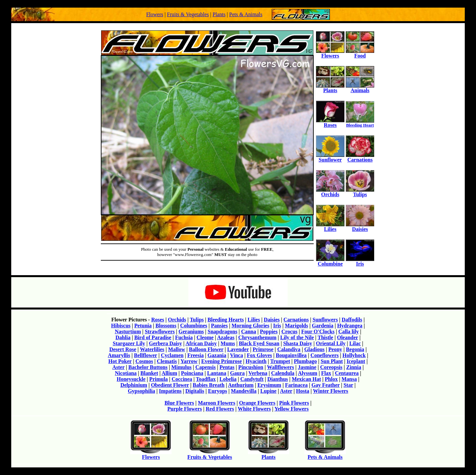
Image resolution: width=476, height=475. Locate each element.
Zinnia (354, 367)
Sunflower (330, 157)
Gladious (314, 349)
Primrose (263, 349)
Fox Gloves (259, 355)
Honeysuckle (131, 379)
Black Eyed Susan (259, 343)
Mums (228, 343)
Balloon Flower (206, 349)
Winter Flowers (331, 391)
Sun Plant (332, 361)
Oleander (347, 337)
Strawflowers (160, 331)
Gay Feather (325, 385)
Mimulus (181, 367)
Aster (119, 367)
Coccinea (182, 379)
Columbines (194, 326)
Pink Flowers (294, 403)
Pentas (227, 367)
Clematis (167, 361)
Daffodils (352, 320)
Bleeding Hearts (226, 320)
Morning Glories (250, 326)
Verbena (258, 373)
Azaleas (226, 337)
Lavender (238, 349)
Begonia (355, 349)
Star (348, 385)
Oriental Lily (331, 343)
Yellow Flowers (292, 409)
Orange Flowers (257, 403)
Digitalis (195, 391)
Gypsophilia (142, 391)
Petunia (143, 326)
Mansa (349, 379)
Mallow (177, 349)
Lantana (217, 373)
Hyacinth (256, 361)
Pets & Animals (246, 14)
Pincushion (251, 367)
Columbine (330, 261)
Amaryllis (119, 355)
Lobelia (228, 379)
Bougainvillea (291, 355)
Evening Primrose (222, 361)
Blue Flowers (179, 403)
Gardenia (322, 326)
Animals (360, 88)
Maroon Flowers (217, 403)
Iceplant (356, 361)
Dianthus (278, 379)
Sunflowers (325, 320)
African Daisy (201, 343)
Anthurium (241, 385)
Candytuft (252, 379)
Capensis (205, 367)
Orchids (330, 192)
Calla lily (348, 331)
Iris (360, 261)
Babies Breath (209, 385)
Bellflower (145, 355)
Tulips (360, 192)
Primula (159, 379)
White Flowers (254, 409)
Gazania (217, 355)
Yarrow (189, 361)
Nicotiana (126, 373)
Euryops (218, 391)
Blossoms (166, 326)
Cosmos (144, 361)
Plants (219, 14)
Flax (326, 373)
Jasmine (307, 367)
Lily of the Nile (297, 337)
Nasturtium (128, 331)
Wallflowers (281, 367)
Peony (335, 349)
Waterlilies (152, 349)
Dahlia (123, 337)
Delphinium (134, 385)
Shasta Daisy (298, 343)
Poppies (269, 331)
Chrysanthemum (258, 337)
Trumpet (280, 361)
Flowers (155, 14)
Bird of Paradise (153, 337)
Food (360, 53)
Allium (169, 373)
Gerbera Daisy (166, 343)
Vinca (237, 355)
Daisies (360, 227)
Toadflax (206, 379)
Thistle (325, 337)
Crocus (289, 331)
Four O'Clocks (318, 331)
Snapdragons (222, 331)
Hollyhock (354, 355)
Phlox (331, 379)
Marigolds (297, 326)
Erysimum (269, 385)
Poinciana (192, 373)
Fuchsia (184, 337)
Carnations (360, 157)
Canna (248, 331)
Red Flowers (220, 409)
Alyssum (308, 373)
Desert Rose (123, 349)
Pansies (219, 326)
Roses (330, 123)
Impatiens (170, 391)
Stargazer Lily (129, 343)
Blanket (149, 373)
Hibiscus (121, 326)
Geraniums (191, 331)
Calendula (283, 373)
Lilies (330, 227)
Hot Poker (120, 361)
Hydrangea (350, 326)
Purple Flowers (184, 409)
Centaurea (347, 373)
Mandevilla (244, 391)
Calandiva (289, 349)
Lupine (268, 391)
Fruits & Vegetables (188, 14)
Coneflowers (324, 355)
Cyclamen (172, 355)
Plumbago (305, 361)
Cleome (205, 337)
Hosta (303, 391)
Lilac (355, 343)
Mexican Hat (306, 379)
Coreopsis (331, 367)
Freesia (196, 355)
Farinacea (296, 385)
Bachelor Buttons (148, 367)
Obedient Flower (170, 385)
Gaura (237, 373)
